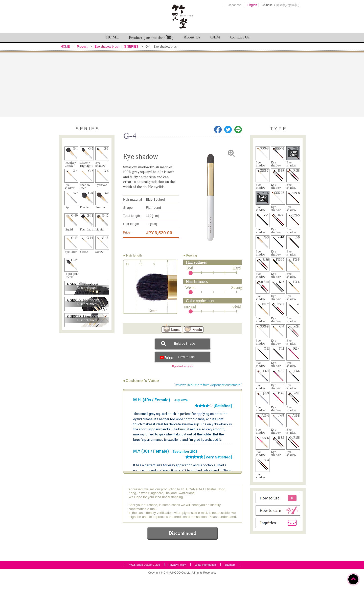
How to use (177, 357)
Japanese (235, 5)
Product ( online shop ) (151, 38)
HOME (112, 37)
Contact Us (240, 37)
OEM (215, 37)
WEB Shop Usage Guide (144, 578)
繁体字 (293, 5)
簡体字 (281, 5)
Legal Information (205, 578)
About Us (192, 37)
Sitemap (230, 578)
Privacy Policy (177, 578)
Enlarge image (178, 343)
